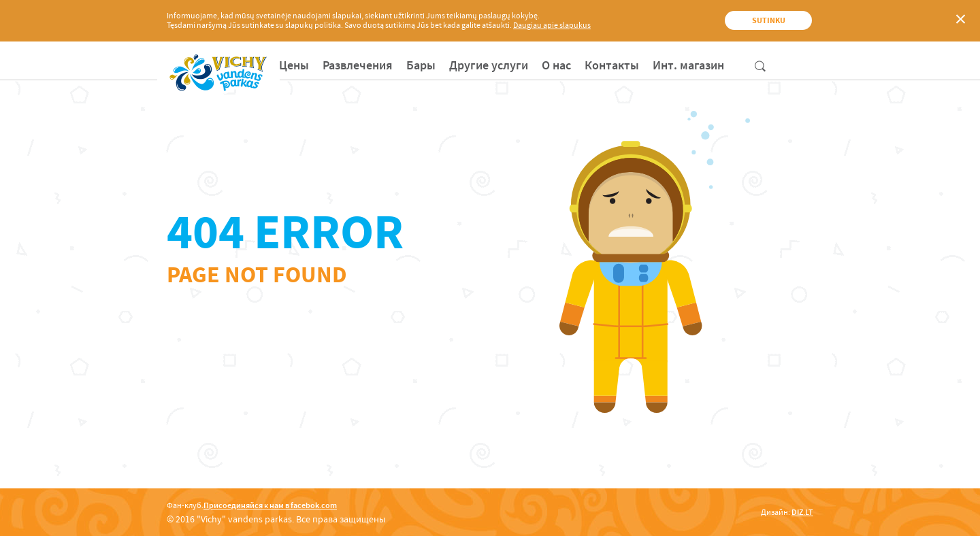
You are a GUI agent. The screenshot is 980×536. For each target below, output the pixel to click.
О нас (556, 65)
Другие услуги (489, 65)
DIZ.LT (802, 512)
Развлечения (358, 65)
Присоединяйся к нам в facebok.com (270, 505)
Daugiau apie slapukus (552, 25)
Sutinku (769, 20)
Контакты (612, 65)
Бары (421, 65)
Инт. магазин (688, 65)
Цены (294, 65)
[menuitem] (294, 65)
